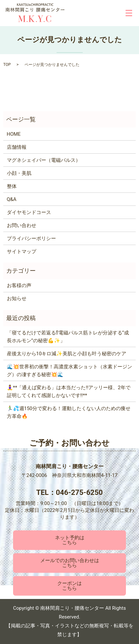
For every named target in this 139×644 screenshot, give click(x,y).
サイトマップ (22, 252)
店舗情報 (17, 147)
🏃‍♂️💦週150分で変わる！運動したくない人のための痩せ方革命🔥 (69, 412)
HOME (14, 134)
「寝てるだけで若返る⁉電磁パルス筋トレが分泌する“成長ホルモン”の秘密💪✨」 (68, 337)
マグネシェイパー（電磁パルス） (44, 160)
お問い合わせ (22, 225)
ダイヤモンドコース (29, 212)
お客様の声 (19, 285)
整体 (12, 186)
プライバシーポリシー (31, 238)
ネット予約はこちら (70, 540)
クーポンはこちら (69, 586)
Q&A (12, 199)
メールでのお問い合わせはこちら (70, 563)
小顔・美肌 (19, 173)
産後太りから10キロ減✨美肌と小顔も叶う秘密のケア (67, 354)
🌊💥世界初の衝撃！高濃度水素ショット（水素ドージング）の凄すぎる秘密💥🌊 (69, 371)
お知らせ (17, 299)
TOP (7, 65)
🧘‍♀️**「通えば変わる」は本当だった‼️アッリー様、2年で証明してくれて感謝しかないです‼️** (69, 391)
